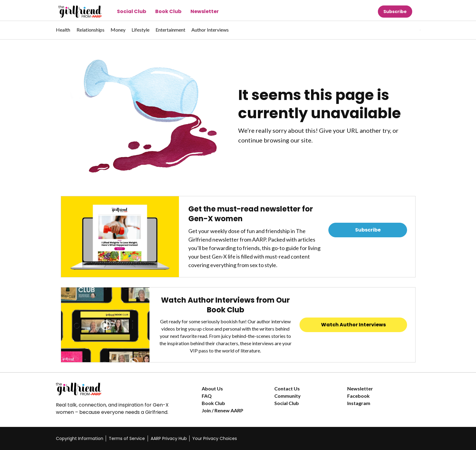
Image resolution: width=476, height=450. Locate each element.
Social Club (132, 11)
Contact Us (287, 388)
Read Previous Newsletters (368, 247)
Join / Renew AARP (223, 410)
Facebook (358, 396)
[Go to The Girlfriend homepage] (73, 12)
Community (288, 396)
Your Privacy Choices (215, 438)
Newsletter (205, 11)
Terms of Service (127, 438)
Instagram (359, 403)
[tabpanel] (409, 30)
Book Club (168, 11)
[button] (408, 30)
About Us (212, 388)
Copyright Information (80, 438)
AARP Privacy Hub (169, 438)
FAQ (207, 396)
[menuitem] (63, 33)
